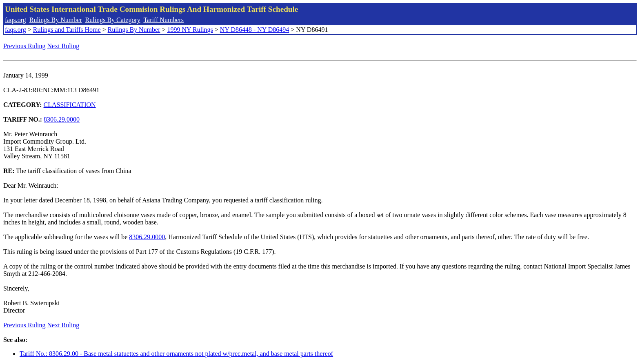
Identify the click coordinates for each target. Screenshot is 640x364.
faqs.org (16, 20)
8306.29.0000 (62, 119)
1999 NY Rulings (190, 30)
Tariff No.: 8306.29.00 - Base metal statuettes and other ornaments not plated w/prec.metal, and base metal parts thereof (176, 354)
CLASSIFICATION (70, 105)
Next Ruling (63, 46)
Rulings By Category (113, 20)
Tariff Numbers (163, 20)
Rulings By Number (56, 20)
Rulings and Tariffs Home (67, 30)
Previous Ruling (24, 46)
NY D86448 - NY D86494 (254, 30)
